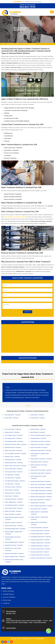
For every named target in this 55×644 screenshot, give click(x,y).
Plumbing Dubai (39, 639)
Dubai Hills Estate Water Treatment (41, 473)
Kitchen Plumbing (8, 591)
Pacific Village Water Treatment (14, 502)
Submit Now (27, 312)
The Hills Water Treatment (12, 484)
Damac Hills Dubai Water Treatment (41, 487)
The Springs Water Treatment (13, 438)
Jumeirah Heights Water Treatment (15, 556)
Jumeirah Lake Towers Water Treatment (13, 549)
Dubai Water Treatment (37, 415)
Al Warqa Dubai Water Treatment (40, 534)
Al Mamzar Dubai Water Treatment (40, 543)
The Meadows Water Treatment (14, 441)
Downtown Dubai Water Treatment (40, 481)
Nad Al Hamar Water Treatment (14, 508)
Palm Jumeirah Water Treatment (14, 499)
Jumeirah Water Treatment (38, 429)
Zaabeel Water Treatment (12, 432)
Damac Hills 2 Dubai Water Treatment (41, 484)
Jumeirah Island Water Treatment (14, 553)
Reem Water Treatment (12, 496)
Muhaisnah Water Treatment (13, 447)
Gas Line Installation (9, 597)
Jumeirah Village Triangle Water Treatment (14, 533)
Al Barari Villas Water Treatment (14, 463)
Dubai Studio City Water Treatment (40, 441)
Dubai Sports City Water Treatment (41, 444)
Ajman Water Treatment (12, 418)
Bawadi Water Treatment (38, 503)
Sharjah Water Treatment (38, 418)
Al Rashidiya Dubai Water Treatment (41, 537)
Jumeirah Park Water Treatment (14, 545)
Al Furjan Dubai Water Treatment (40, 552)
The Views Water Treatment (13, 478)
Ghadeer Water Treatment (12, 457)
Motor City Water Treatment (13, 514)
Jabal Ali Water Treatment (38, 432)
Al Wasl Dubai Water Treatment (39, 528)
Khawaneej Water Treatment (13, 460)
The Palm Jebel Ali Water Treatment (15, 481)
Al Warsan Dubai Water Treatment (40, 531)
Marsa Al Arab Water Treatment (14, 526)
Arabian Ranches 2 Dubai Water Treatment (39, 518)
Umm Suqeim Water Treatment (14, 435)
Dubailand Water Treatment (38, 438)
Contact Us (6, 603)
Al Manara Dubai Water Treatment (40, 540)
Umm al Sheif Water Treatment (14, 469)
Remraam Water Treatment (13, 493)
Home (3, 44)
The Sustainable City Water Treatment (16, 453)
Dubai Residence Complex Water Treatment (40, 455)
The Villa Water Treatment (12, 475)
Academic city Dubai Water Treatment (41, 558)
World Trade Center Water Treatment (16, 466)
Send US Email (11, 628)
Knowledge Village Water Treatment (15, 529)
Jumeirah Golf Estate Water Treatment (16, 444)
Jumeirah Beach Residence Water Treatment (14, 561)
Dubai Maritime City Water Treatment (41, 459)
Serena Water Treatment (12, 490)
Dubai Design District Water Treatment (38, 477)
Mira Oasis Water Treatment (13, 429)
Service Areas (7, 600)
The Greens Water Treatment (13, 487)
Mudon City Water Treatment (13, 511)
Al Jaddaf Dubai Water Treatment (40, 546)
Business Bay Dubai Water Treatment (41, 497)
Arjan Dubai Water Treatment (39, 509)
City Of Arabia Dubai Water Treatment (41, 494)
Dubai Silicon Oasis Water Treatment (41, 450)
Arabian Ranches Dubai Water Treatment (39, 523)
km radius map (27, 338)
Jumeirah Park (11, 44)
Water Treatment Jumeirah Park (26, 44)
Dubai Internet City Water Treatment (41, 470)
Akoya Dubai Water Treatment (13, 450)
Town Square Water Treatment (14, 472)
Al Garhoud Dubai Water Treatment (40, 549)
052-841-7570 (27, 7)
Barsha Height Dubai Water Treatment (41, 506)
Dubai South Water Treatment (39, 447)
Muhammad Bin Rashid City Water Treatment (14, 518)
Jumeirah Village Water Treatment (14, 542)
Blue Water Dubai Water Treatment (41, 500)
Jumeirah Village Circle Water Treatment (13, 538)
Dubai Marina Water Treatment (39, 462)
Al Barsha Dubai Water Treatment (40, 555)
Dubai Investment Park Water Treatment (39, 466)
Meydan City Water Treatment (13, 523)
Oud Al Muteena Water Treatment (14, 505)
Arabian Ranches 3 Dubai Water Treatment (39, 513)
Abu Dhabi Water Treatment (13, 415)
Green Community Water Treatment (41, 435)
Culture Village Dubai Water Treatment (41, 490)
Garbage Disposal (8, 594)
